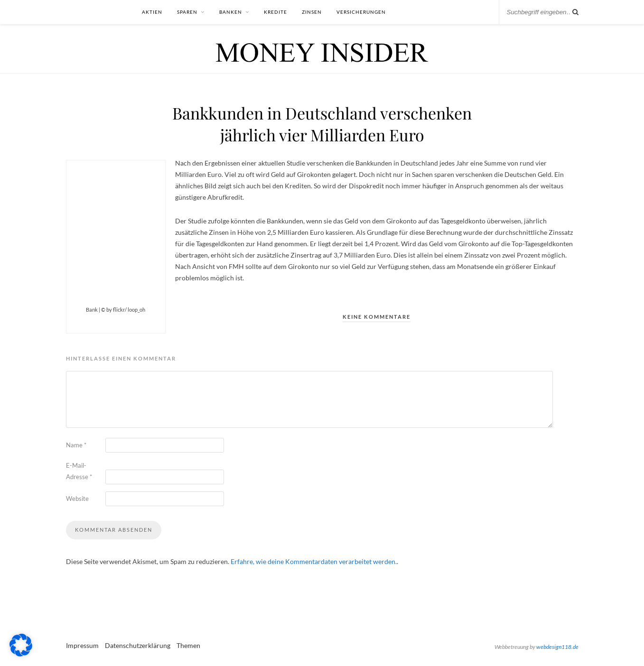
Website (77, 499)
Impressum (82, 645)
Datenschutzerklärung (138, 645)
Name (76, 445)
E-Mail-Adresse (79, 471)
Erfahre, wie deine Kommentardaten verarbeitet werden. (314, 561)
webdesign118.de (557, 647)
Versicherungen (361, 12)
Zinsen (312, 12)
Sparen (187, 12)
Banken (231, 12)
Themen (188, 645)
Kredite (275, 12)
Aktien (152, 12)
